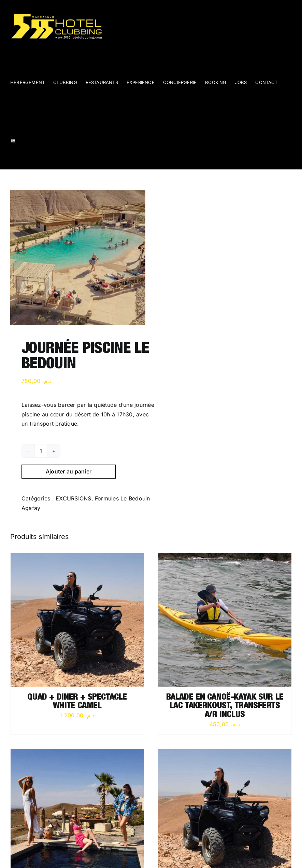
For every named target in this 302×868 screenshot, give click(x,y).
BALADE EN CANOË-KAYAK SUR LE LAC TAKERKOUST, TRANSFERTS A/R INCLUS (225, 706)
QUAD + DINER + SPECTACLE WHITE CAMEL (77, 702)
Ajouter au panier (69, 471)
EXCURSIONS (73, 498)
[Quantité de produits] (41, 451)
